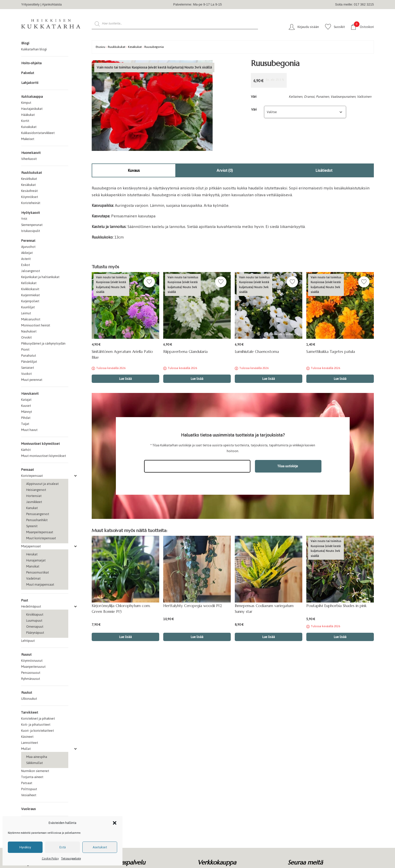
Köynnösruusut (32, 661)
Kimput (26, 103)
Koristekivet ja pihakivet (38, 719)
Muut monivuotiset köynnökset (44, 456)
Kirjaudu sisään (308, 27)
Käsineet (27, 737)
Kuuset (26, 406)
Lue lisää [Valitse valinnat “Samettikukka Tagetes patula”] (340, 379)
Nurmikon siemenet (35, 771)
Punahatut (29, 356)
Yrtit (24, 219)
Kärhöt (26, 450)
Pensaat (27, 470)
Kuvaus (134, 170)
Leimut (26, 313)
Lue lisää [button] (125, 637)
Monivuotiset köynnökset (40, 444)
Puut (25, 600)
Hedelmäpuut (31, 606)
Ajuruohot (28, 247)
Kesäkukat (28, 185)
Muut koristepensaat (41, 538)
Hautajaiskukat (32, 109)
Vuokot (26, 374)
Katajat (26, 400)
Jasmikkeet (34, 502)
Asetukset (100, 847)
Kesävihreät (29, 191)
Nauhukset (29, 331)
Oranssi (309, 97)
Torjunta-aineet (32, 777)
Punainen (322, 97)
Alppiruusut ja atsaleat (42, 484)
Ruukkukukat (31, 173)
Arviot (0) (225, 170)
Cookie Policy (50, 859)
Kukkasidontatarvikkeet (38, 133)
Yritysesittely (30, 4)
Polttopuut (29, 789)
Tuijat (25, 424)
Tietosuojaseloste (71, 859)
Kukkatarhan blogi (34, 49)
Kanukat (32, 508)
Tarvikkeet (30, 712)
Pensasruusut (31, 673)
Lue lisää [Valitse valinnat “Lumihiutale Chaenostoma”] (269, 379)
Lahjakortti (30, 83)
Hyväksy (25, 847)
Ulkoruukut (29, 699)
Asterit (26, 259)
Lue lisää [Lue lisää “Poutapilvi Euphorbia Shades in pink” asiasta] (340, 637)
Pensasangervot (38, 514)
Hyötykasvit (30, 213)
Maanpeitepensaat (40, 532)
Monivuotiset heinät (36, 325)
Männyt (27, 412)
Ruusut (26, 655)
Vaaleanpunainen (343, 97)
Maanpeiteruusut (33, 667)
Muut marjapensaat (40, 585)
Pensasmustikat (38, 572)
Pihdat (26, 418)
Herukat (32, 554)
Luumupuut (34, 621)
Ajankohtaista (52, 4)
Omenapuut (35, 627)
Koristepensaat (32, 476)
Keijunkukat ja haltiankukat (40, 277)
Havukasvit (30, 394)
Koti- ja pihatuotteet (36, 725)
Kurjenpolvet (30, 301)
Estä (63, 847)
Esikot (26, 265)
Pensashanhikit (37, 520)
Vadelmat (33, 578)
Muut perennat (32, 380)
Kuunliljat (28, 307)
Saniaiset (28, 368)
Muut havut (29, 430)
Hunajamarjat (36, 560)
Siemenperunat (32, 225)
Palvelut (28, 73)
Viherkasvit (29, 159)
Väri (254, 109)
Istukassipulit (31, 231)
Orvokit (26, 337)
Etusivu (101, 47)
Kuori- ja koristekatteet (38, 731)
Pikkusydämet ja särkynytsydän (43, 343)
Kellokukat (29, 283)
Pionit (25, 349)
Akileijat (27, 253)
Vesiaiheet (29, 795)
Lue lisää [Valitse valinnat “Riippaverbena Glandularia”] (197, 379)
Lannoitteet (30, 743)
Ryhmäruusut (31, 679)
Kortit (25, 121)
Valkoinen (364, 97)
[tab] (134, 170)
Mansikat (33, 566)
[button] (115, 823)
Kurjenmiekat (30, 295)
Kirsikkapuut (35, 614)
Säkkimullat (35, 763)
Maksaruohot (31, 319)
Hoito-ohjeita (31, 63)
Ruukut (27, 693)
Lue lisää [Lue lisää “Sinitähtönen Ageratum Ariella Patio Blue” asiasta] (125, 379)
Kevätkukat (29, 179)
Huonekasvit (31, 153)
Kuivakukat (29, 127)
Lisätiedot (324, 170)
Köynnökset (30, 197)
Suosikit (339, 27)
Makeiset (28, 139)
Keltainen (295, 97)
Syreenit (32, 526)
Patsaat (27, 783)
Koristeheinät (31, 203)
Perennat (28, 241)
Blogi (25, 43)
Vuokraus (28, 809)
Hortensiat (34, 496)
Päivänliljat (29, 362)
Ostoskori (364, 27)
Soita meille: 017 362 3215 (354, 4)
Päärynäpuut (35, 633)
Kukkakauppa (32, 97)
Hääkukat (28, 115)
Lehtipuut (28, 641)
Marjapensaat (31, 546)
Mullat (26, 749)
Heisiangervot (36, 490)
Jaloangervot (31, 271)
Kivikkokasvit (30, 289)
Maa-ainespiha (37, 757)
